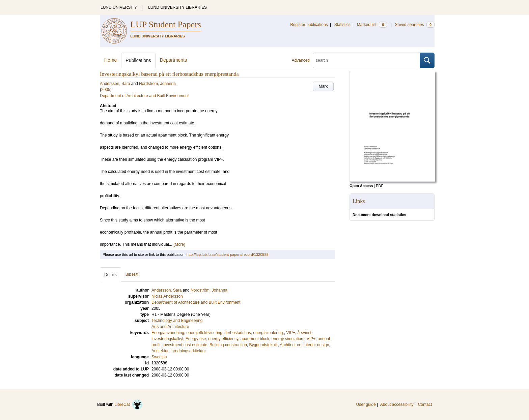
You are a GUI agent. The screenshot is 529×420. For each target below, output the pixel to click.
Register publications (309, 25)
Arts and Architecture (170, 327)
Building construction (228, 345)
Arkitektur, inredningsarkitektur (179, 351)
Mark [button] (323, 86)
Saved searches (415, 25)
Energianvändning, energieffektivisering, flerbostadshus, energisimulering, (218, 333)
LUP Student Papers (166, 24)
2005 (106, 90)
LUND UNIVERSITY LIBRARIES (177, 7)
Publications (138, 60)
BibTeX (132, 274)
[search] (366, 60)
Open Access (361, 186)
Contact (425, 404)
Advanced (301, 60)
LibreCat (129, 404)
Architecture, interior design (304, 345)
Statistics (342, 25)
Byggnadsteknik (263, 345)
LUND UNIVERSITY (119, 7)
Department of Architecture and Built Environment (144, 96)
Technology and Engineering (177, 321)
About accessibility (397, 404)
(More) (179, 244)
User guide (366, 404)
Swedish (159, 357)
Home (110, 60)
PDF (380, 186)
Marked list (372, 25)
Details (110, 275)
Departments (173, 60)
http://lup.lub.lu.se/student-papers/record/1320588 (228, 254)
